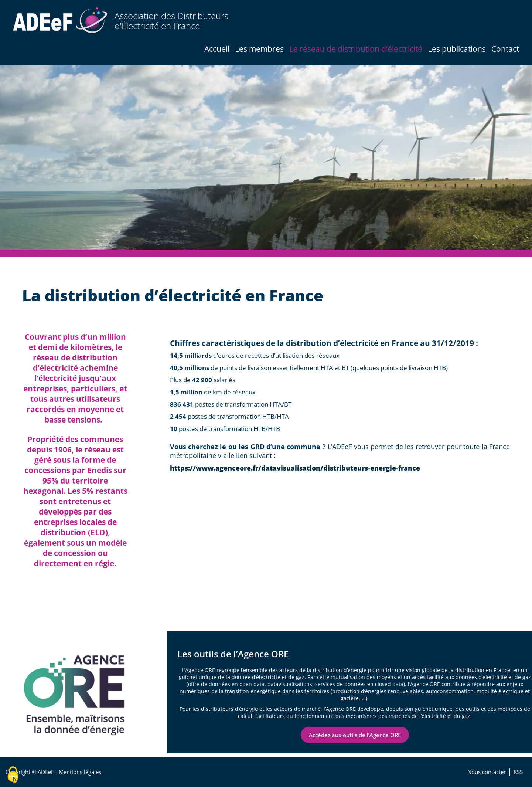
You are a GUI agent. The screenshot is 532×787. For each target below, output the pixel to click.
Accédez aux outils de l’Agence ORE (355, 735)
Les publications (457, 49)
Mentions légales (80, 772)
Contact (505, 49)
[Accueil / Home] (60, 21)
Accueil (217, 49)
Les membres (259, 49)
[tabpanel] (266, 157)
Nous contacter (487, 772)
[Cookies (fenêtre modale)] (13, 775)
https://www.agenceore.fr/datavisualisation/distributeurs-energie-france (295, 468)
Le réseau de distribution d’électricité (356, 49)
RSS (518, 772)
